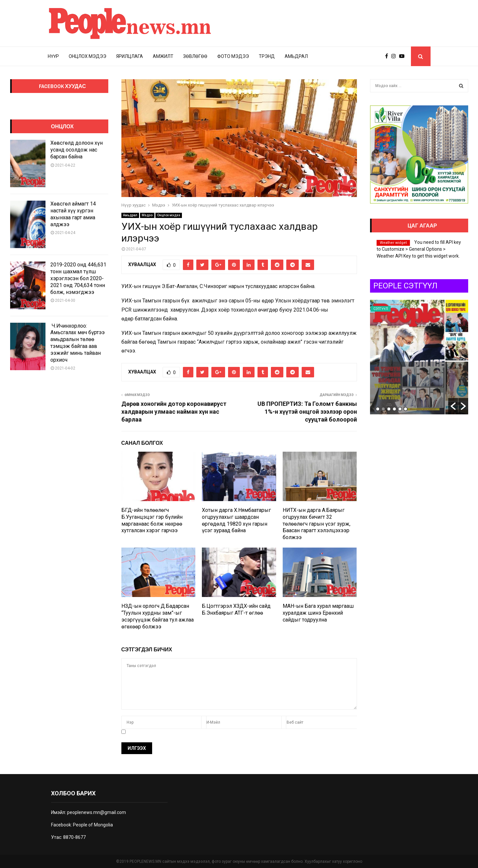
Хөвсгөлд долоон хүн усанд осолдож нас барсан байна (77, 150)
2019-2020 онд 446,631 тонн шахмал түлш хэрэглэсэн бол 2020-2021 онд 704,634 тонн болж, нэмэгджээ (78, 278)
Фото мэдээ (233, 56)
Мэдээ (147, 215)
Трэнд (267, 56)
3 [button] (389, 409)
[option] (419, 357)
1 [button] (378, 409)
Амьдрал (296, 56)
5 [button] (400, 409)
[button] (453, 406)
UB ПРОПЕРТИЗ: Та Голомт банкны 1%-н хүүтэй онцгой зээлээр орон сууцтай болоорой (307, 412)
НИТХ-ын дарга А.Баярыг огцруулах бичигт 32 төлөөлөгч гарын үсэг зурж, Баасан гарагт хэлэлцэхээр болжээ (317, 524)
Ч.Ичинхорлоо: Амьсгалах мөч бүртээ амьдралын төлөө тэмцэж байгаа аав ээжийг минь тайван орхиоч (78, 343)
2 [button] (383, 409)
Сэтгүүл (381, 309)
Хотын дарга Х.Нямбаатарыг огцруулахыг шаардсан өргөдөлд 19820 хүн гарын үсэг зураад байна (236, 520)
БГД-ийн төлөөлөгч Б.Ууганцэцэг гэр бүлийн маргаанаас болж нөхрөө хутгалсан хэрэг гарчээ (152, 520)
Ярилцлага (130, 56)
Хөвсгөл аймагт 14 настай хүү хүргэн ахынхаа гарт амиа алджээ (73, 214)
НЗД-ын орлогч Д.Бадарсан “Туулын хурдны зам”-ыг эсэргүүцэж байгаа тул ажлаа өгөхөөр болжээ (158, 616)
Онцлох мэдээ (88, 56)
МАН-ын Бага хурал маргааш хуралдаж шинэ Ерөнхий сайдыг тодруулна (318, 613)
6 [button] (406, 409)
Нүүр (53, 56)
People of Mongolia (93, 825)
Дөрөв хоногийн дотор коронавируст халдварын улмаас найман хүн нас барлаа (174, 412)
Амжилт (163, 56)
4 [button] (394, 409)
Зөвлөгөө (195, 56)
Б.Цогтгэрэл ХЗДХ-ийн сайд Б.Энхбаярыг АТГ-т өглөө (236, 609)
